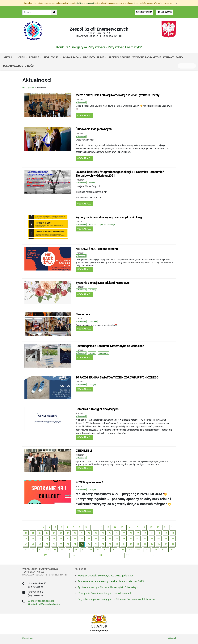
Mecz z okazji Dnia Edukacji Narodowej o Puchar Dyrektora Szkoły (117, 95)
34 (103, 533)
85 (152, 544)
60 (131, 539)
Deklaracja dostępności (19, 66)
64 (159, 539)
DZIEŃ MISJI (84, 451)
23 (26, 533)
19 (151, 527)
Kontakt (168, 57)
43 (166, 533)
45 (26, 539)
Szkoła (8, 57)
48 (47, 539)
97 (83, 550)
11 (93, 527)
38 (131, 533)
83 (138, 544)
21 (165, 527)
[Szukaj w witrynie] (54, 12)
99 (98, 550)
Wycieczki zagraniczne (147, 57)
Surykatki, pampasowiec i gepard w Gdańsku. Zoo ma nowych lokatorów (116, 599)
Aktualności (81, 102)
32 (89, 533)
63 (152, 539)
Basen (179, 57)
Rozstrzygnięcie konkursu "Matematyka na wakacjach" (110, 346)
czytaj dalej (85, 115)
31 (82, 533)
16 (129, 527)
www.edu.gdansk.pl (99, 631)
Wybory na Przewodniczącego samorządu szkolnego (109, 217)
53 (82, 539)
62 (145, 539)
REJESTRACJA (144, 12)
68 (33, 544)
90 (33, 550)
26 (47, 533)
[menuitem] (9, 57)
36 (117, 533)
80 (117, 544)
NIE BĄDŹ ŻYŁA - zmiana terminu (97, 249)
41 (152, 533)
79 (110, 544)
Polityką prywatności (86, 3)
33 (96, 533)
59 (124, 539)
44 (173, 533)
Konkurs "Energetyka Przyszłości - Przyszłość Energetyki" (99, 47)
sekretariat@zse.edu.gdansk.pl (44, 604)
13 (108, 527)
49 (54, 539)
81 (124, 544)
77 (96, 544)
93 (55, 550)
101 (114, 550)
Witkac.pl (172, 638)
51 (68, 539)
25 (40, 533)
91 (40, 550)
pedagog (93, 385)
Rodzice (34, 57)
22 (172, 527)
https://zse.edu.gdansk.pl (42, 601)
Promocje (93, 290)
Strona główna (28, 88)
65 (166, 539)
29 (68, 533)
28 (61, 533)
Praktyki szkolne (119, 57)
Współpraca (71, 57)
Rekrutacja (51, 57)
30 (75, 533)
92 (48, 550)
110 (73, 555)
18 (144, 527)
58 (117, 539)
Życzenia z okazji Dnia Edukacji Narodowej (102, 283)
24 (33, 533)
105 (147, 550)
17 (137, 527)
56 (103, 539)
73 (68, 544)
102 (122, 550)
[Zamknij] (176, 3)
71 (54, 544)
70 (47, 544)
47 (40, 539)
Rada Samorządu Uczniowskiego (102, 224)
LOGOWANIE (165, 12)
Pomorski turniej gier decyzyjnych (97, 409)
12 (101, 527)
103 (130, 550)
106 (155, 550)
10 (86, 527)
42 (159, 533)
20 (158, 527)
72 (61, 544)
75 (82, 544)
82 (131, 544)
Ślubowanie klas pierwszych (94, 129)
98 (91, 550)
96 (76, 550)
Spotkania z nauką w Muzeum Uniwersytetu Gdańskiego (108, 587)
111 (100, 555)
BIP (38, 66)
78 (103, 544)
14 (115, 527)
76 (89, 544)
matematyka (103, 353)
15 (122, 527)
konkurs (92, 183)
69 (40, 544)
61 (138, 539)
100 (106, 550)
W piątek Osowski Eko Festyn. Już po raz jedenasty (105, 576)
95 (69, 550)
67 (26, 544)
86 (159, 544)
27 (54, 533)
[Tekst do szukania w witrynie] (37, 12)
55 (96, 539)
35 (110, 533)
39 (138, 533)
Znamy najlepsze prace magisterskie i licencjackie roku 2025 (111, 581)
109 (46, 555)
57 (110, 539)
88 (173, 544)
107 (164, 550)
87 (166, 544)
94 (62, 550)
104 (139, 550)
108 (172, 550)
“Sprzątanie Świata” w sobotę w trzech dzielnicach (105, 593)
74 (75, 544)
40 (145, 533)
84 (145, 544)
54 (89, 539)
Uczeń (21, 57)
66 (173, 539)
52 (75, 539)
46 (33, 539)
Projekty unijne (94, 57)
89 (26, 550)
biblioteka (93, 321)
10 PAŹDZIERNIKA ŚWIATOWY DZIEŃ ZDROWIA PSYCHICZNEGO (117, 377)
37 (124, 533)
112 (128, 555)
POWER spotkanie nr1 (89, 482)
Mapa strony (27, 638)
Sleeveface (83, 314)
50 (61, 539)
